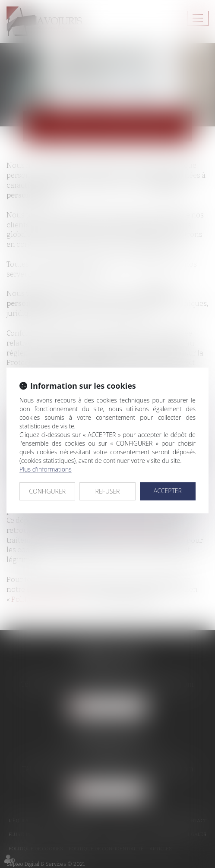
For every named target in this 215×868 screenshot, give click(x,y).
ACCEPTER (168, 491)
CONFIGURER (47, 491)
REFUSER (108, 491)
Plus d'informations (46, 469)
